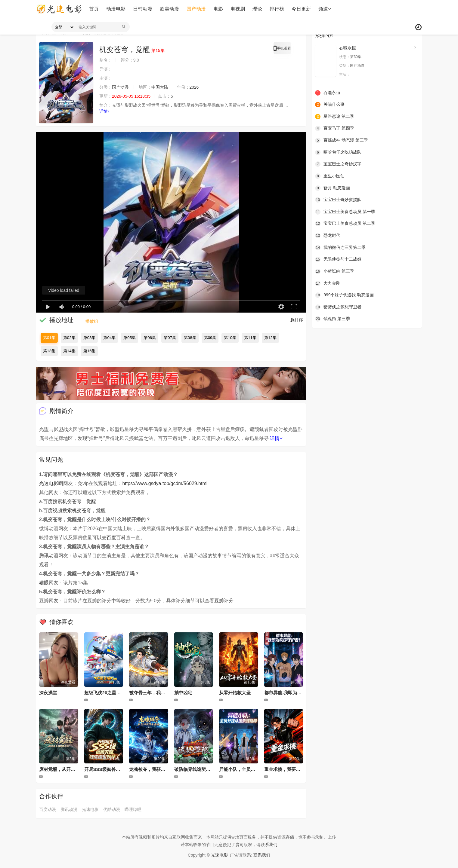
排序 (297, 320)
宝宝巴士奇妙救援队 (338, 200)
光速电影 (90, 809)
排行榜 (277, 9)
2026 (194, 87)
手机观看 (282, 49)
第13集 (49, 351)
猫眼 (44, 583)
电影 (218, 9)
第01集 (49, 338)
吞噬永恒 (348, 48)
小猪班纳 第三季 (335, 271)
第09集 (210, 338)
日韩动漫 (142, 9)
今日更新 (301, 9)
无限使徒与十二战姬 (338, 259)
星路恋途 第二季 (335, 117)
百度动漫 (48, 809)
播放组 (92, 321)
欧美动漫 (169, 9)
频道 (324, 9)
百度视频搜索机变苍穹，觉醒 (74, 510)
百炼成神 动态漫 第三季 (342, 140)
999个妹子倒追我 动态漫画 (344, 295)
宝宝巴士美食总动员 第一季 (345, 212)
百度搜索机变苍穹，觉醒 (70, 501)
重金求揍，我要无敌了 (287, 769)
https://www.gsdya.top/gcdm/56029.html (165, 483)
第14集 (69, 351)
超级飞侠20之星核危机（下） (114, 693)
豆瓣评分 (224, 601)
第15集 (90, 351)
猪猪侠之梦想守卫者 (338, 307)
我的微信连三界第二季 (340, 247)
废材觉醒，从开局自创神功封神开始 (75, 769)
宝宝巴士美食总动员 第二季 (345, 224)
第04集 (109, 338)
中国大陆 (160, 87)
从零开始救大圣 (235, 693)
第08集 (190, 338)
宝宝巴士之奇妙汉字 (338, 164)
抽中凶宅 (183, 693)
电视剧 (237, 9)
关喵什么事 (330, 105)
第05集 (130, 338)
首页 (94, 9)
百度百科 (116, 538)
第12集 (270, 338)
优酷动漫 (112, 809)
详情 (104, 111)
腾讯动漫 (49, 556)
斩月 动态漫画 (333, 188)
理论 (257, 9)
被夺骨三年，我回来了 (152, 693)
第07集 (170, 338)
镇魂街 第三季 (333, 319)
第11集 (250, 338)
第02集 (69, 338)
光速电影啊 (51, 483)
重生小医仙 (330, 176)
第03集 (90, 338)
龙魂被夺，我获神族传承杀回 (158, 769)
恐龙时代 (328, 236)
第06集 (150, 338)
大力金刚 (328, 283)
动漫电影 (116, 9)
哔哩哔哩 (133, 809)
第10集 (230, 338)
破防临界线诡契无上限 (197, 769)
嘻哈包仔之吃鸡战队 (338, 152)
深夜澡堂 (48, 693)
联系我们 (269, 845)
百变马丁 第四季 (335, 128)
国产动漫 (196, 9)
